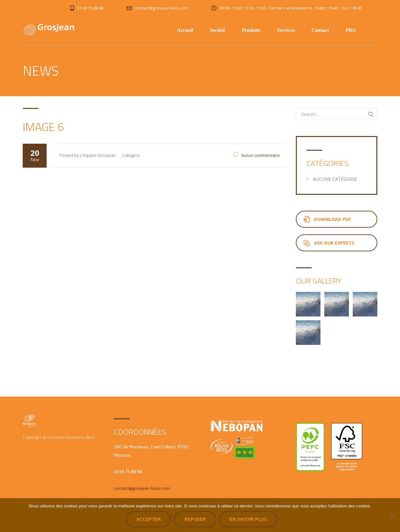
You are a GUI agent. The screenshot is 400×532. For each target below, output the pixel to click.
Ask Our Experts (329, 243)
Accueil (185, 30)
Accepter (148, 519)
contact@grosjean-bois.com (142, 488)
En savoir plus (248, 519)
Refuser (195, 519)
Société (218, 30)
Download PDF (327, 219)
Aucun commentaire (261, 155)
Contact (320, 30)
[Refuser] (392, 515)
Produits (251, 30)
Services (286, 30)
